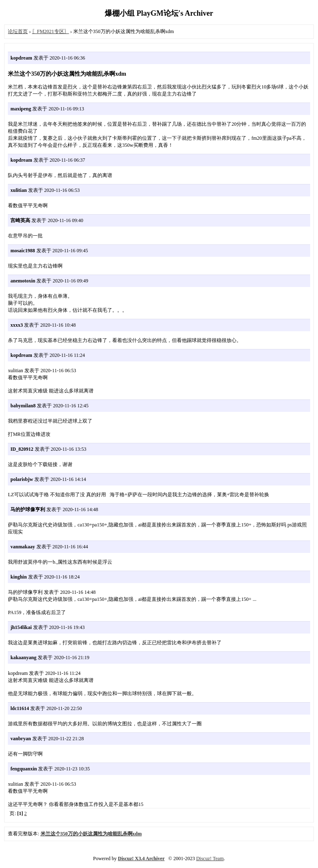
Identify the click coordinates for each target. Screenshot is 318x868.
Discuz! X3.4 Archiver (141, 858)
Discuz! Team (210, 858)
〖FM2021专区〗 (50, 31)
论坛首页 (18, 31)
